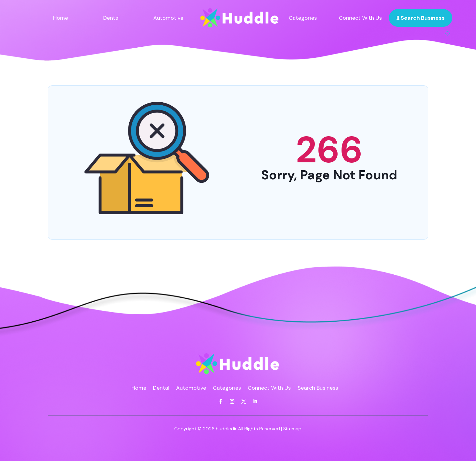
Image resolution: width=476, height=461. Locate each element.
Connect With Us (360, 18)
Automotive (168, 18)
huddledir (226, 429)
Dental (111, 18)
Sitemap (292, 429)
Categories (303, 18)
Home (61, 18)
